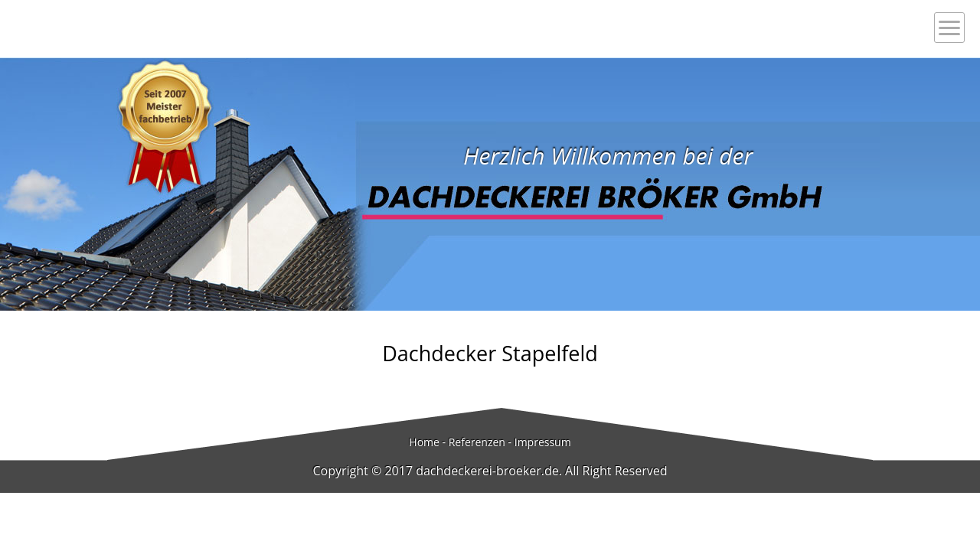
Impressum (543, 442)
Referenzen (477, 442)
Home (424, 442)
